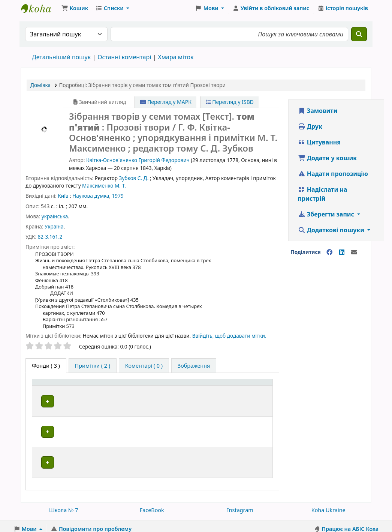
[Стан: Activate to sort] (257, 393)
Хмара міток (176, 59)
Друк (310, 129)
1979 (118, 198)
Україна (54, 229)
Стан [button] (252, 397)
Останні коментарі (124, 59)
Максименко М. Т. (104, 188)
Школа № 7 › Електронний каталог (40, 11)
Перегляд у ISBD (230, 104)
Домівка (40, 87)
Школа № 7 (64, 504)
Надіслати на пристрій (323, 196)
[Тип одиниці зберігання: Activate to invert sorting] (68, 393)
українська (55, 219)
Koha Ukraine (328, 504)
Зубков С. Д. (134, 180)
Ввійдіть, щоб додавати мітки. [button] (229, 338)
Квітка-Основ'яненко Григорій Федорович (138, 162)
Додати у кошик (328, 160)
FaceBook (152, 504)
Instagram (240, 504)
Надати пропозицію (333, 176)
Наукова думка (91, 198)
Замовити (318, 113)
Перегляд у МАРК (166, 104)
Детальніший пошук (61, 59)
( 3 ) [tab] (46, 368)
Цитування (319, 144)
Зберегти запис (327, 216)
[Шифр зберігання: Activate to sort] (204, 393)
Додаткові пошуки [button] (332, 232)
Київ (63, 198)
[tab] (93, 368)
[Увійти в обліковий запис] (271, 11)
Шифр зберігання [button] (194, 397)
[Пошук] (359, 36)
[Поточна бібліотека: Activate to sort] (135, 393)
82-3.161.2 (50, 239)
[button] (75, 11)
